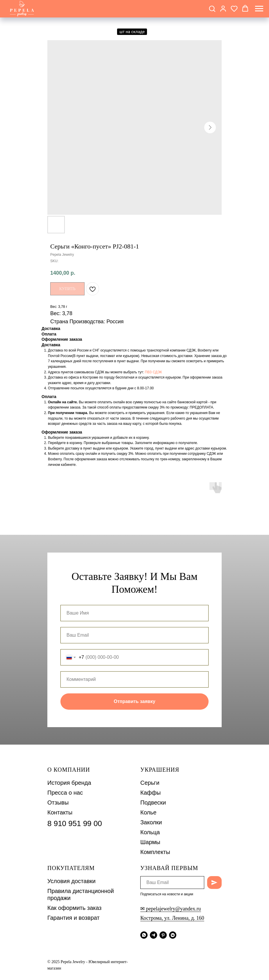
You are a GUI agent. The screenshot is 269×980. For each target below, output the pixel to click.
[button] (212, 8)
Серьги (150, 783)
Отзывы (58, 803)
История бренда (69, 783)
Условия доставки (71, 881)
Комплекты (155, 852)
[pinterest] (163, 935)
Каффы (150, 793)
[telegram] (154, 935)
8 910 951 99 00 (75, 823)
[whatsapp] (144, 935)
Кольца (150, 832)
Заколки (151, 822)
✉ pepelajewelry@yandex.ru (171, 909)
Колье (148, 812)
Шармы (150, 842)
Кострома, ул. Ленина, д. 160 (172, 918)
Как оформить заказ (75, 908)
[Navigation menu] (259, 9)
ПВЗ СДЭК (154, 372)
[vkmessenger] (173, 935)
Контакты (60, 812)
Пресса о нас (65, 793)
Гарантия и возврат (73, 918)
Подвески (153, 803)
